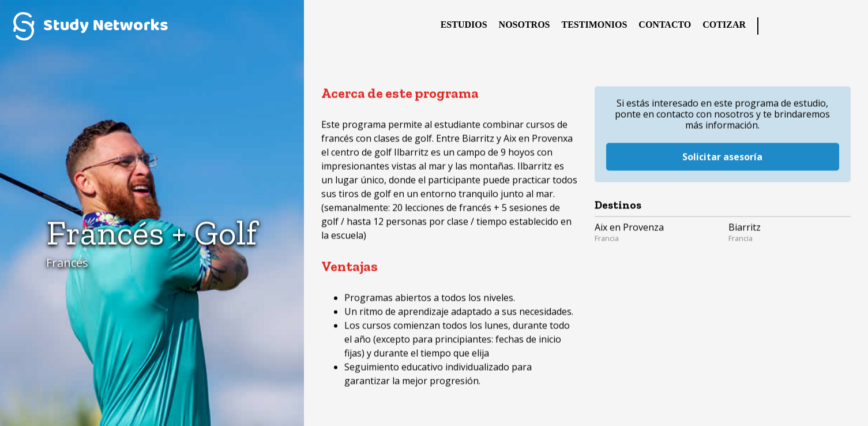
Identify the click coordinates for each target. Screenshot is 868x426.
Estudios (464, 25)
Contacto (665, 25)
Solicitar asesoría (722, 150)
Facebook (779, 26)
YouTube (848, 26)
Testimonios (595, 25)
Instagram (825, 26)
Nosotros (525, 25)
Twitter (802, 26)
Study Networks (90, 26)
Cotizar (724, 25)
